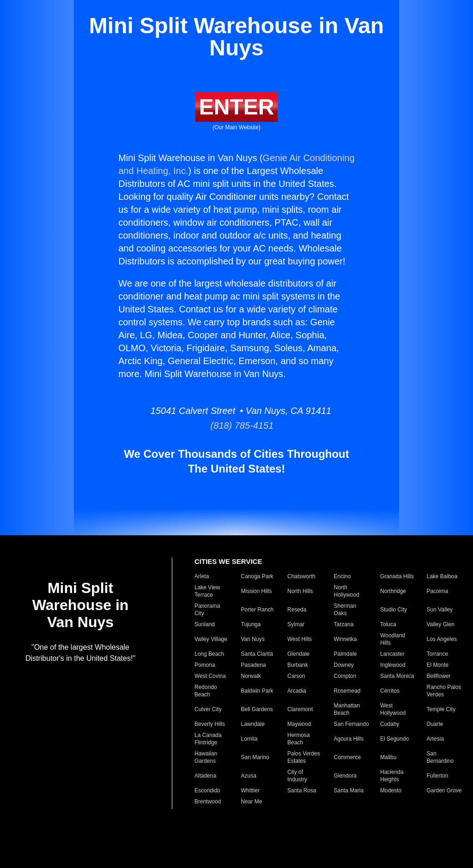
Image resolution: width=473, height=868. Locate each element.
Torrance (438, 654)
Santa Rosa (302, 790)
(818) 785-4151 (237, 425)
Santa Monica (397, 676)
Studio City (394, 610)
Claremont (300, 709)
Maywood (299, 724)
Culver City (208, 709)
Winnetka (346, 639)
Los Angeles (442, 639)
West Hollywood (393, 709)
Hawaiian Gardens (206, 757)
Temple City (441, 709)
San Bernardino (440, 757)
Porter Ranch (258, 610)
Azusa (249, 776)
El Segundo (394, 739)
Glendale (298, 654)
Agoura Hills (349, 739)
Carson (296, 676)
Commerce (348, 757)
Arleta (202, 576)
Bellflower (439, 676)
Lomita (249, 739)
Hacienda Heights (392, 776)
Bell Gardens (257, 709)
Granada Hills (397, 576)
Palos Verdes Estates (304, 757)
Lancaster (392, 654)
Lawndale (253, 724)
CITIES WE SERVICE (228, 561)
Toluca (388, 624)
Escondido (207, 790)
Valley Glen (441, 624)
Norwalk (251, 676)
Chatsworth (301, 576)
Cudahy (390, 724)
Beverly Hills (210, 724)
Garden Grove (444, 790)
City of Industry (297, 776)
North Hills (300, 591)
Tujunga (251, 624)
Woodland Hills (393, 639)
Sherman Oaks (345, 610)
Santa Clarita (257, 654)
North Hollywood (347, 591)
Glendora (345, 776)
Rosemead (347, 691)
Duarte (435, 724)
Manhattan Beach (347, 709)
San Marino (255, 757)
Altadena (205, 776)
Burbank (298, 665)
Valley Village (211, 639)
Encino (343, 576)
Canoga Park (257, 576)
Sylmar (296, 624)
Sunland (205, 624)
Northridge (393, 591)
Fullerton (438, 776)
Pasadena (254, 665)
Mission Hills (257, 591)
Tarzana (344, 624)
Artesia (435, 739)
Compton (345, 676)
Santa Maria (349, 790)
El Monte (438, 665)
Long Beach (209, 654)
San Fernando (352, 724)
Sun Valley (440, 610)
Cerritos (390, 691)
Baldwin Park (257, 691)
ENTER (237, 107)
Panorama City (207, 610)
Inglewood (393, 665)
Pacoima (438, 591)
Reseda (297, 610)
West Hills (300, 639)
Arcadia (297, 691)
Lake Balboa (442, 576)
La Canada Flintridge (208, 739)
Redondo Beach (206, 691)
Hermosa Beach (299, 739)
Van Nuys (253, 639)
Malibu (388, 757)
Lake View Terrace (207, 591)
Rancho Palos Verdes (444, 691)
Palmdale (346, 654)
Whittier (251, 790)
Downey (344, 665)
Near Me (252, 802)
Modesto (391, 790)
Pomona (205, 665)
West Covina (210, 676)
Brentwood (208, 802)
